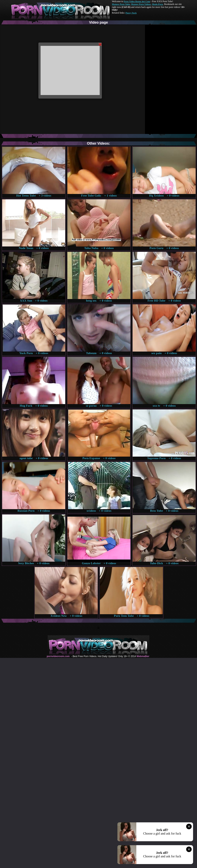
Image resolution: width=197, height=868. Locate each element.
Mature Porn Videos (141, 4)
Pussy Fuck (131, 13)
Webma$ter (143, 656)
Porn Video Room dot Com (137, 1)
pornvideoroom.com (58, 656)
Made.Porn (158, 4)
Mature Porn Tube (121, 4)
